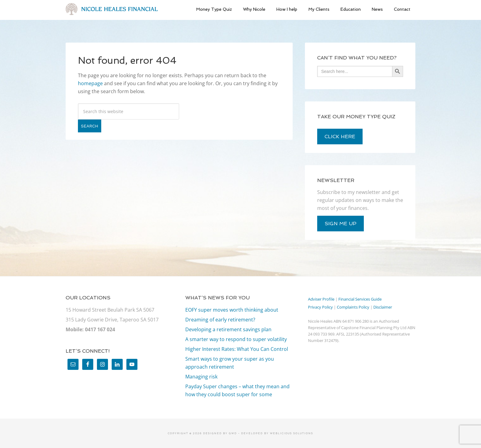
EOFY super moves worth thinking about (232, 310)
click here (340, 137)
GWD (232, 433)
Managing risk (201, 377)
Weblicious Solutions (292, 433)
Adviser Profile (321, 299)
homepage (90, 83)
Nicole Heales (112, 9)
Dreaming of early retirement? (220, 320)
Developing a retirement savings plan (228, 329)
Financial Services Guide (360, 299)
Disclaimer (383, 307)
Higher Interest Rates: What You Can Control (237, 349)
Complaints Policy (353, 307)
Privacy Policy (320, 307)
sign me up (341, 224)
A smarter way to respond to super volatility (236, 339)
